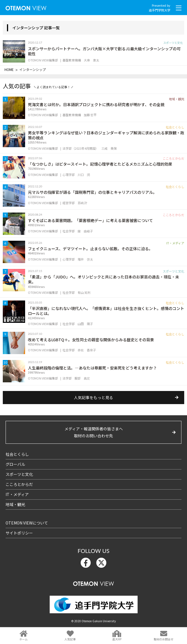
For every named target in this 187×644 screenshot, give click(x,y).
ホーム (23, 639)
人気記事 (70, 639)
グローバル (15, 464)
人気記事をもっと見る (93, 397)
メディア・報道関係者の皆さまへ (93, 433)
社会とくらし (17, 454)
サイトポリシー (19, 533)
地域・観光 (15, 504)
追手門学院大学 (160, 10)
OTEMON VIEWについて (27, 523)
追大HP (117, 639)
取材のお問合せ (164, 639)
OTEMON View (93, 582)
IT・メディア (17, 494)
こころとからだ (19, 484)
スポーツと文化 (19, 474)
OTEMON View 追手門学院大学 (26, 7)
